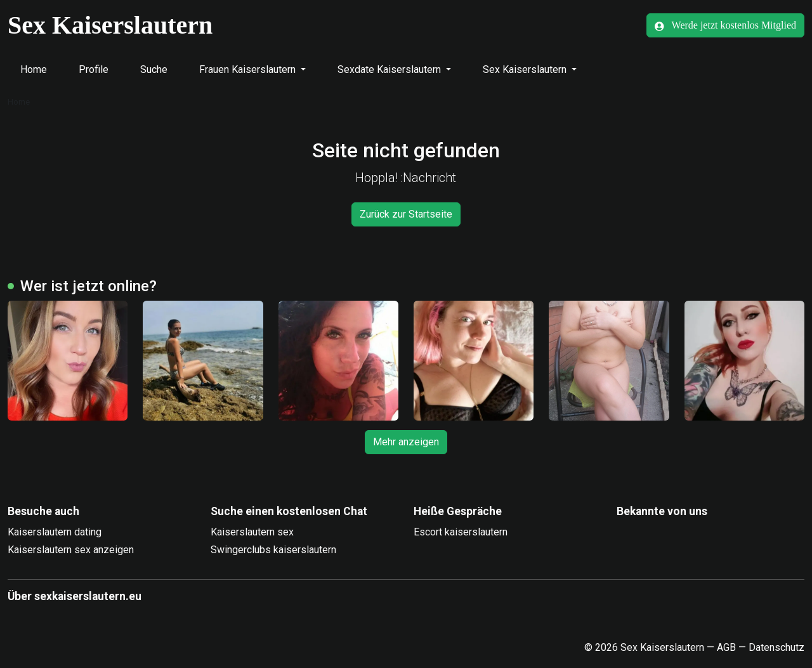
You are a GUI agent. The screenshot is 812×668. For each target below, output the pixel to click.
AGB (726, 647)
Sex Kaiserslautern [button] (526, 69)
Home (34, 69)
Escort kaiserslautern (461, 532)
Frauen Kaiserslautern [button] (249, 69)
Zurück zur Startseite (406, 214)
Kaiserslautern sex (252, 532)
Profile (94, 69)
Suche (154, 69)
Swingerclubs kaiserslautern (273, 550)
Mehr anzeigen (406, 442)
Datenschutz (776, 647)
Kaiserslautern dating (55, 532)
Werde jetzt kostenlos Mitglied (725, 25)
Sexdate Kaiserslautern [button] (390, 69)
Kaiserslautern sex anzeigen (71, 550)
